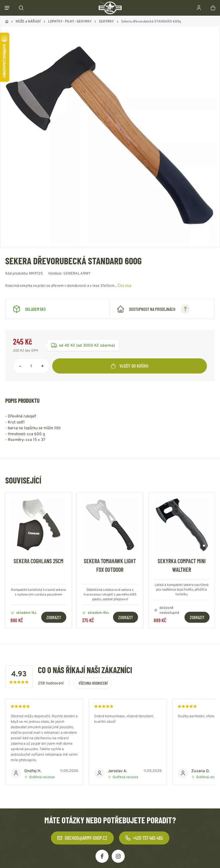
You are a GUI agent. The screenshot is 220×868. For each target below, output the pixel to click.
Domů (7, 21)
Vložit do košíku (130, 366)
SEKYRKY (106, 21)
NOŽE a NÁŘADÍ (28, 21)
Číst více (124, 286)
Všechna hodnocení (93, 683)
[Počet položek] (31, 366)
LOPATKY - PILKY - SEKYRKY (70, 21)
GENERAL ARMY (77, 273)
